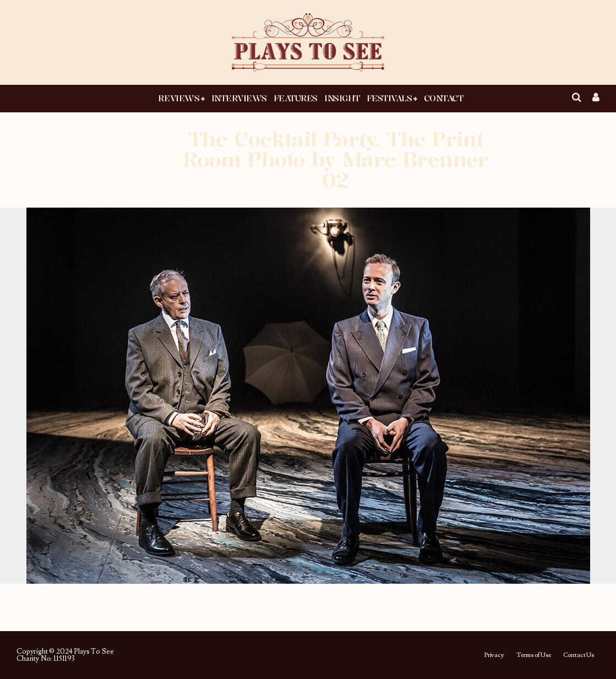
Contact (444, 98)
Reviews (179, 98)
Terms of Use (534, 655)
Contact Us (579, 655)
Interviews (239, 98)
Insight (342, 98)
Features (296, 98)
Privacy (494, 655)
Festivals (389, 98)
